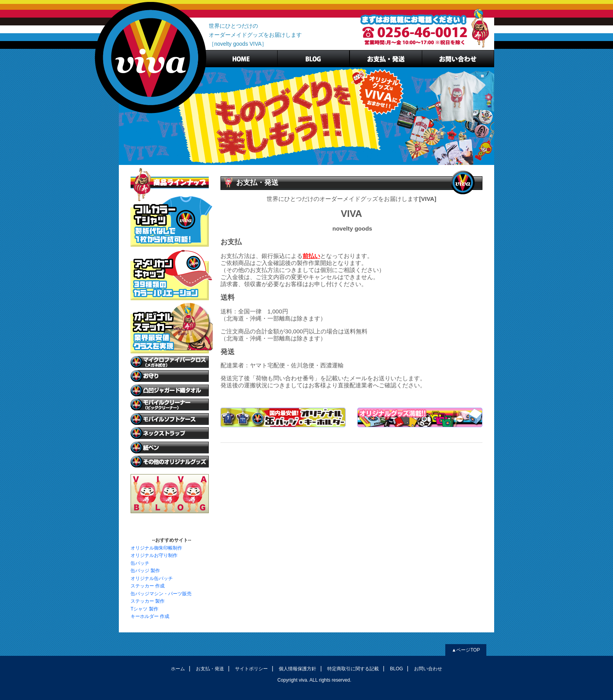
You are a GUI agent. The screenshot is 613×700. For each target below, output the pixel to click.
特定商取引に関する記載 (353, 669)
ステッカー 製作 (148, 601)
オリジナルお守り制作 (154, 555)
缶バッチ (140, 563)
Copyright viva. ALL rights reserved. (315, 680)
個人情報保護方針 (298, 669)
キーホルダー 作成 (150, 616)
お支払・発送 (386, 59)
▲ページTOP (466, 650)
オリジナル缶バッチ (152, 578)
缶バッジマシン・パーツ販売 (161, 594)
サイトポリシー (251, 669)
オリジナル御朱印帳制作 (156, 548)
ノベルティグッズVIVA (151, 58)
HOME (241, 59)
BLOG (313, 59)
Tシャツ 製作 (144, 609)
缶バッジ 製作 (145, 571)
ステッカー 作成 (148, 586)
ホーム (178, 669)
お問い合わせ (428, 669)
